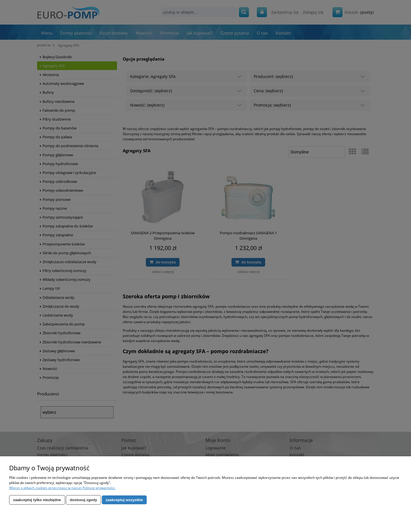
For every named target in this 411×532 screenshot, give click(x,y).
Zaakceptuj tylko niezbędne (37, 500)
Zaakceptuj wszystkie (124, 500)
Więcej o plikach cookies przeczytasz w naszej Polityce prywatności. (62, 488)
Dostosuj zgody (83, 500)
